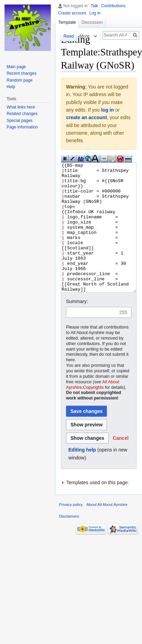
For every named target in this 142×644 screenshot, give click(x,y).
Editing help (82, 476)
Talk (94, 6)
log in (107, 110)
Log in (95, 13)
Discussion (92, 22)
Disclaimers (69, 542)
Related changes (22, 114)
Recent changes (21, 73)
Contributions (113, 6)
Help (11, 87)
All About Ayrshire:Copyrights (93, 411)
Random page (19, 80)
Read (68, 36)
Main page (16, 67)
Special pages (19, 121)
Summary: (77, 327)
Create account (72, 13)
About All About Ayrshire (107, 530)
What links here (21, 107)
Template (67, 22)
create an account (86, 117)
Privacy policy (71, 530)
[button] (121, 464)
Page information (22, 127)
